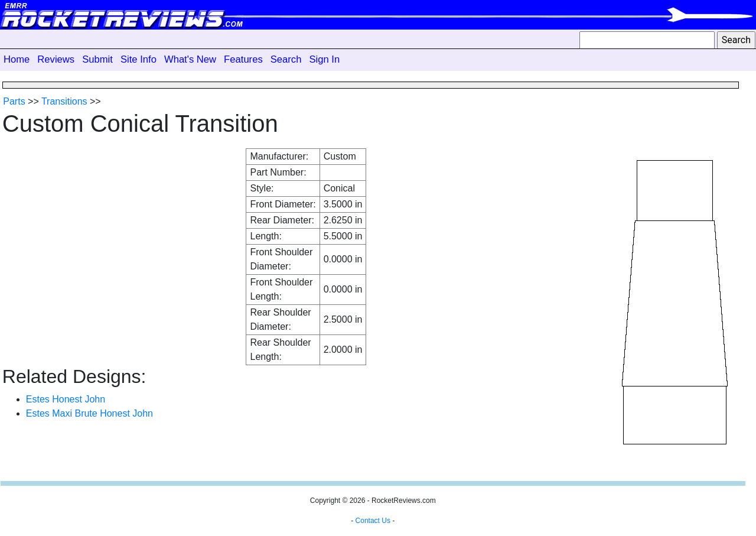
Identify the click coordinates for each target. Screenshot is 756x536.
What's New (190, 59)
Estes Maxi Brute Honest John (89, 413)
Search (286, 59)
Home (17, 59)
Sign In (324, 59)
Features (243, 59)
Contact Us (373, 521)
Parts (14, 101)
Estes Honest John (66, 399)
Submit (97, 59)
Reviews (56, 59)
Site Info (139, 59)
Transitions (64, 101)
